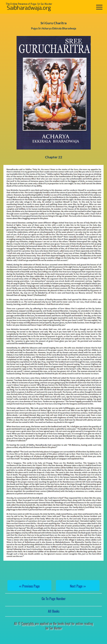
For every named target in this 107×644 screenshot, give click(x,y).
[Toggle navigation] (99, 7)
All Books (54, 611)
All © (24, 623)
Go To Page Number (54, 598)
